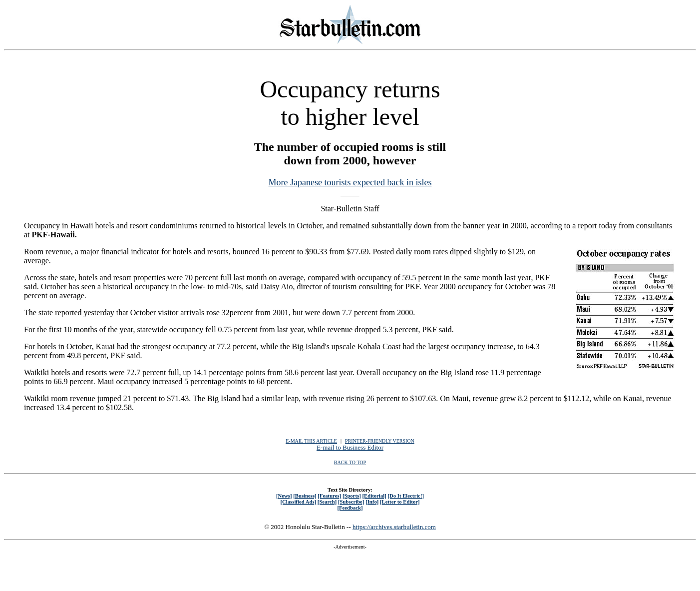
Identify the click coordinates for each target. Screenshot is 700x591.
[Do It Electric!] (406, 496)
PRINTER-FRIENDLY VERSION (380, 441)
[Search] (327, 502)
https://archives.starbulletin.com (394, 527)
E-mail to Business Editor (350, 447)
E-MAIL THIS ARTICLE (311, 441)
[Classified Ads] (298, 502)
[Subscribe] (351, 502)
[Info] (372, 502)
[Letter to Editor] (400, 502)
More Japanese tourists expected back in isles (350, 182)
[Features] (329, 496)
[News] (284, 496)
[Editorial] (374, 496)
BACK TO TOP (350, 462)
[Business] (305, 496)
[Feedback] (350, 508)
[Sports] (352, 496)
